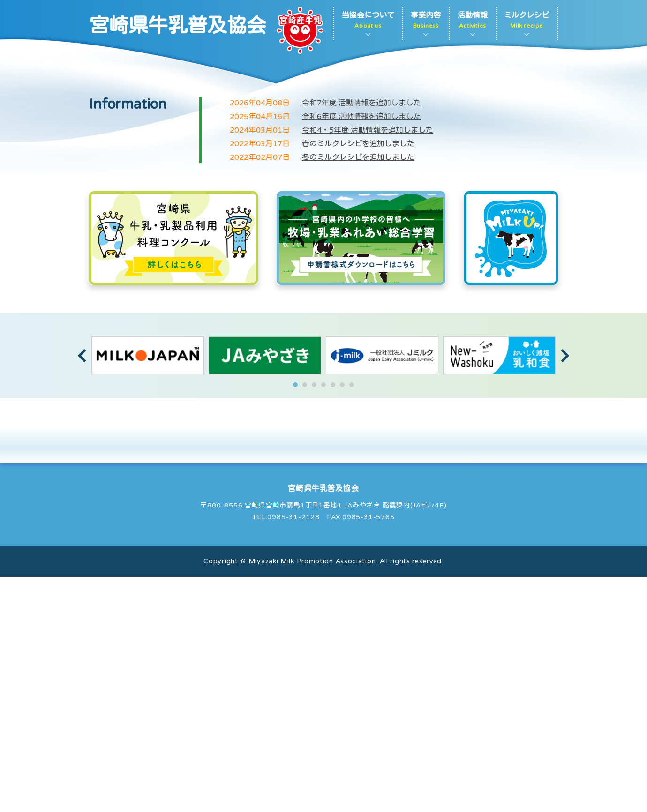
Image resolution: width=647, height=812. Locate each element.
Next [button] (563, 591)
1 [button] (295, 620)
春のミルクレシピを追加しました (358, 379)
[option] (148, 591)
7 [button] (352, 620)
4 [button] (323, 620)
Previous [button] (84, 591)
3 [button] (314, 620)
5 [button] (333, 620)
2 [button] (305, 620)
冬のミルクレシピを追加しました (358, 393)
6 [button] (342, 620)
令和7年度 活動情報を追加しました (361, 338)
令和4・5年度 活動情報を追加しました (368, 365)
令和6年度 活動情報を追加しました (361, 352)
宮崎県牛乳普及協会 (178, 26)
